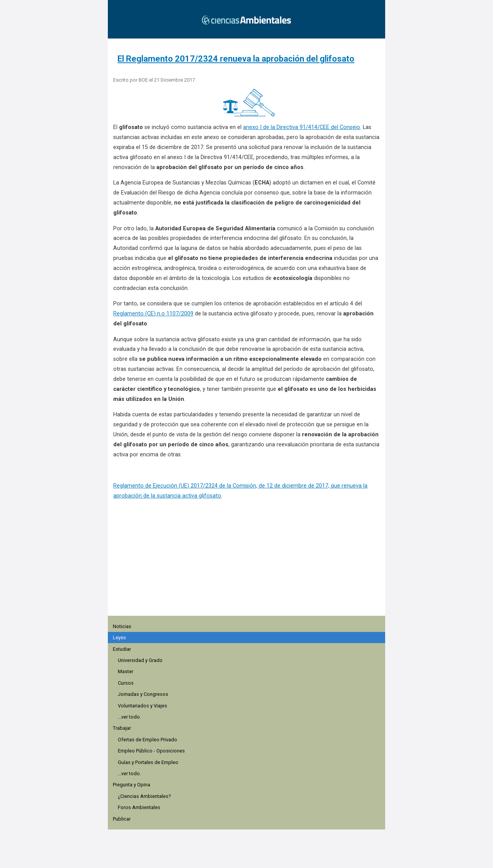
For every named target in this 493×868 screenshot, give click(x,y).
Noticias (122, 626)
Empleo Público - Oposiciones (151, 751)
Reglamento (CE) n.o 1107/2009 (153, 314)
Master (126, 671)
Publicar (122, 819)
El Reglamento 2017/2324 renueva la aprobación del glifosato (236, 59)
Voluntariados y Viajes (143, 706)
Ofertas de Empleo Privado (148, 740)
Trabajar (122, 728)
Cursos (126, 683)
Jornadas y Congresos (143, 694)
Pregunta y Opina (132, 785)
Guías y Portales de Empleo (148, 762)
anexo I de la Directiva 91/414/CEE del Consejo (302, 127)
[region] (249, 570)
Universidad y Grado (140, 660)
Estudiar (122, 649)
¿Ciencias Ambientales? (144, 796)
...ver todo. (129, 717)
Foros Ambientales (139, 807)
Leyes (119, 638)
